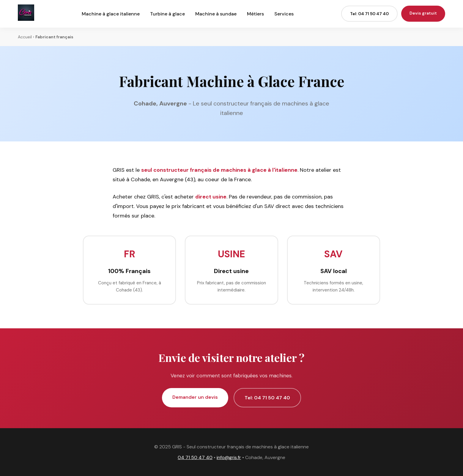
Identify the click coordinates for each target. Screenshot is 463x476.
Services (284, 14)
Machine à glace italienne (111, 14)
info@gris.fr (229, 457)
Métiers (255, 14)
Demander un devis (195, 397)
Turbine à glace (167, 14)
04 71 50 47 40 (195, 457)
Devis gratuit (423, 13)
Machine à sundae (216, 14)
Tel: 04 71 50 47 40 (369, 14)
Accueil (25, 37)
